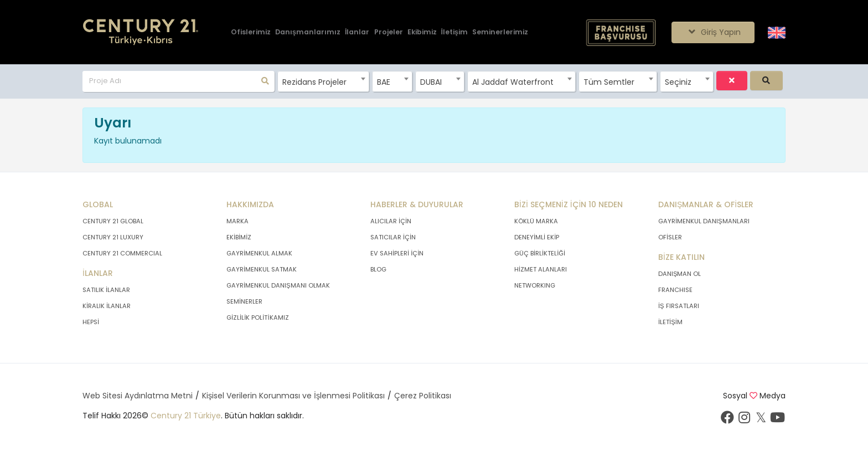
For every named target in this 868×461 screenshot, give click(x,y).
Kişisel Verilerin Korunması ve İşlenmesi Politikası (293, 396)
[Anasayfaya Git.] (141, 32)
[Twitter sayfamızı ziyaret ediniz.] (761, 420)
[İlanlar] (357, 32)
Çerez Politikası (423, 396)
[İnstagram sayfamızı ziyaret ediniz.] (744, 420)
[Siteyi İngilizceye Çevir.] (777, 32)
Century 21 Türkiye (186, 416)
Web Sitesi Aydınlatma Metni (138, 396)
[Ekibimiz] (422, 32)
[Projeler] (389, 32)
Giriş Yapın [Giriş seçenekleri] (713, 32)
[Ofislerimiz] (251, 32)
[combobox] (323, 81)
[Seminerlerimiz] (500, 32)
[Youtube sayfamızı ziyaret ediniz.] (777, 420)
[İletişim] (454, 32)
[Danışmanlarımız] (308, 32)
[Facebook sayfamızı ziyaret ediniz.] (727, 420)
